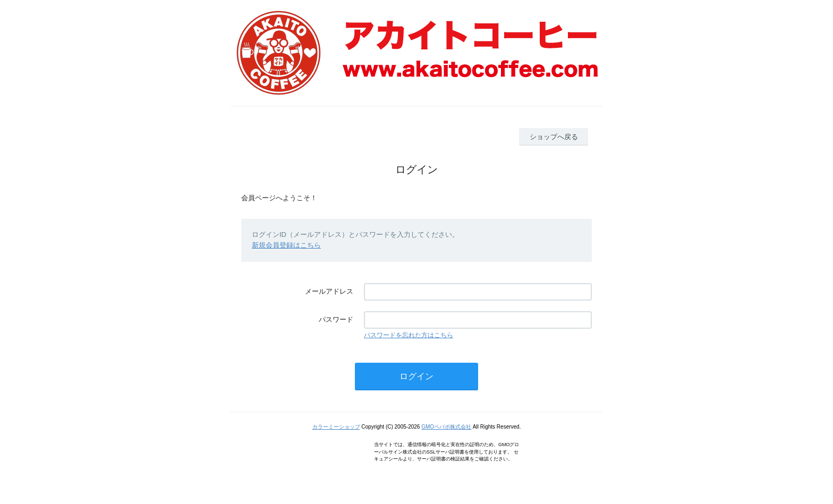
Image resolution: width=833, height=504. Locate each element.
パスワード (336, 319)
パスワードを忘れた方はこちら (409, 335)
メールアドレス (329, 291)
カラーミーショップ (336, 427)
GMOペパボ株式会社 (446, 427)
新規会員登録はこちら (286, 245)
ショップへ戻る (554, 137)
